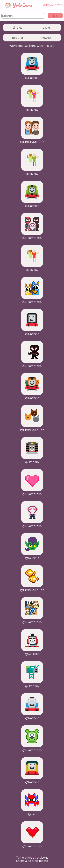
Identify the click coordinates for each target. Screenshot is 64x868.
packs (46, 28)
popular (18, 38)
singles (18, 28)
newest (46, 38)
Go (55, 16)
